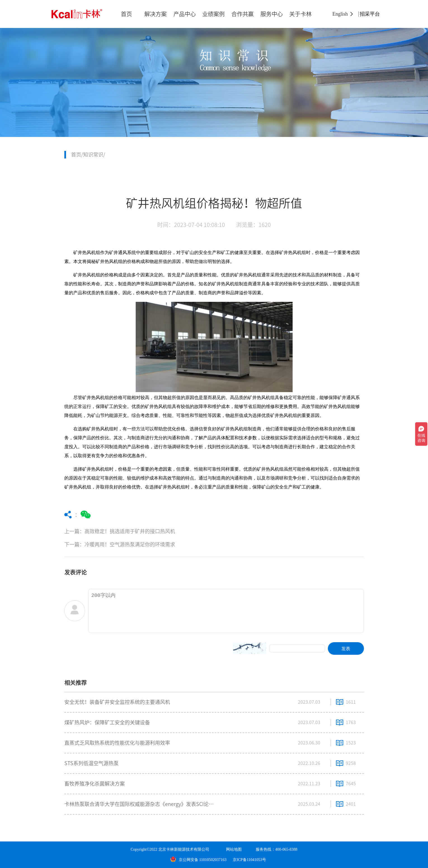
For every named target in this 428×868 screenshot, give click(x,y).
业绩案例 (213, 14)
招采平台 (370, 14)
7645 (351, 784)
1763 (351, 722)
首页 (126, 14)
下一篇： (164, 545)
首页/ (77, 155)
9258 (351, 763)
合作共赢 (243, 14)
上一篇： (164, 531)
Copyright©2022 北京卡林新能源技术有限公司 (170, 849)
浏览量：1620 (253, 225)
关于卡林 (300, 14)
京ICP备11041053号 (249, 860)
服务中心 (272, 14)
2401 (351, 804)
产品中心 (185, 14)
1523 (351, 743)
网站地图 (234, 849)
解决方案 (156, 14)
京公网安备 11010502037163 (198, 860)
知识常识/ (94, 155)
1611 (351, 702)
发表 (346, 649)
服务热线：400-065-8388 (277, 849)
